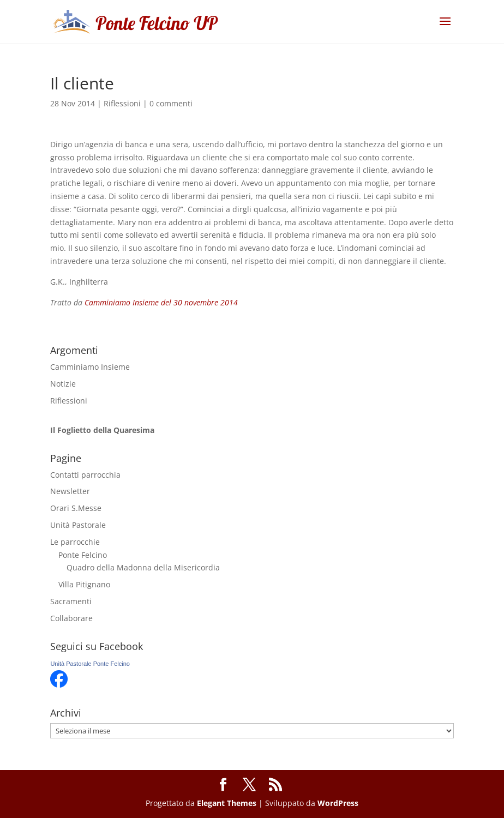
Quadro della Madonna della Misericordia (143, 567)
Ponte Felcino (83, 555)
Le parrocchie (75, 542)
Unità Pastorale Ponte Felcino (90, 664)
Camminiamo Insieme (90, 367)
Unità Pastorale (78, 525)
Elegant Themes (227, 803)
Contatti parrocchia (85, 475)
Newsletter (70, 491)
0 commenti (171, 103)
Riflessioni (122, 103)
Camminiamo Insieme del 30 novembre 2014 (161, 302)
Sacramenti (71, 601)
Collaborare (71, 618)
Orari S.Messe (76, 508)
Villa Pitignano (84, 584)
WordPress (338, 803)
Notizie (63, 384)
